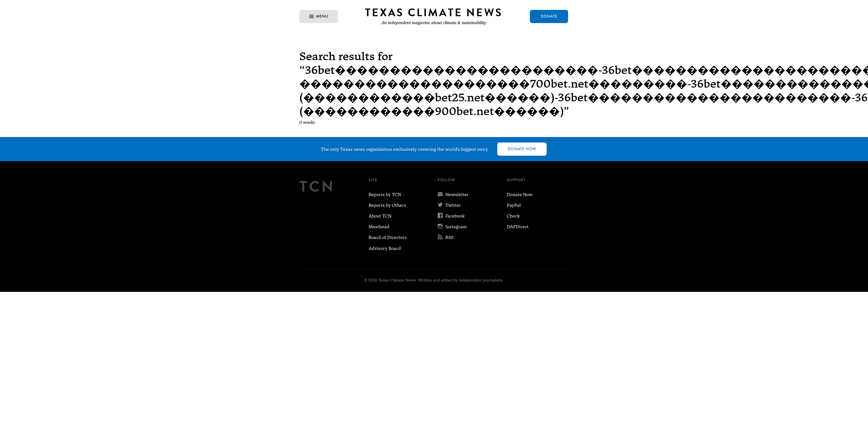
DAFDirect (518, 227)
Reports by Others (387, 205)
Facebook (451, 216)
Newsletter (453, 195)
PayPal (514, 205)
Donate (549, 16)
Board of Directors (388, 237)
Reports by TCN (385, 195)
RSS (446, 237)
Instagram (452, 227)
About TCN (380, 216)
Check (513, 216)
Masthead (379, 227)
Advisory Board (385, 248)
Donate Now (522, 149)
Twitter (449, 205)
